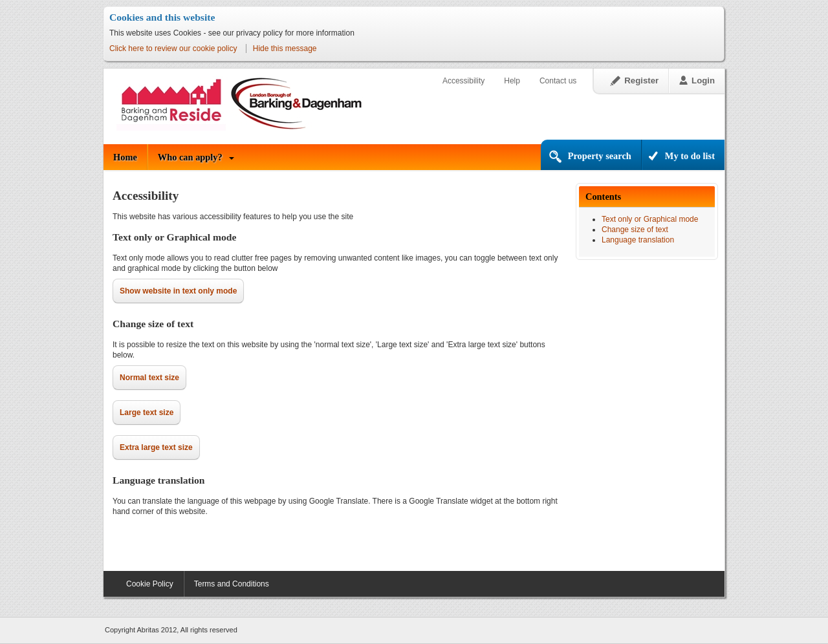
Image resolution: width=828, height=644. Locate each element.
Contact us (558, 81)
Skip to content (104, 56)
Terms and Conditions (232, 584)
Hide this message (285, 48)
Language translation (638, 240)
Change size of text (635, 230)
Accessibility (463, 81)
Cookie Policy (150, 584)
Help (512, 81)
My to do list (690, 156)
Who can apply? (190, 157)
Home (125, 157)
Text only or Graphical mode (650, 219)
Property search (600, 156)
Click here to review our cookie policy (173, 48)
